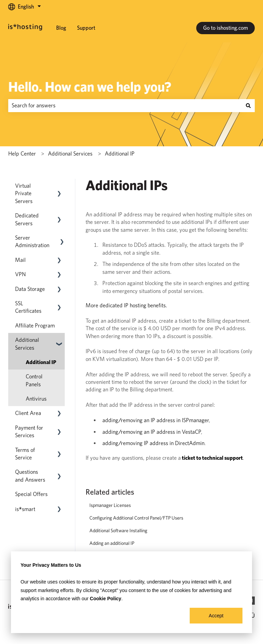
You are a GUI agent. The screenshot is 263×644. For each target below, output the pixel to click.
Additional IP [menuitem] (41, 362)
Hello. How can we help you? (90, 87)
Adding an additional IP (112, 543)
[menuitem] (25, 509)
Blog (61, 28)
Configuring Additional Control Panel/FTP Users (136, 518)
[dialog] (131, 592)
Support (86, 28)
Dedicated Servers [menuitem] (27, 219)
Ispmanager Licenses (110, 505)
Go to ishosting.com (226, 28)
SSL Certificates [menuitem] (28, 307)
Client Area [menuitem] (28, 413)
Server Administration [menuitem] (32, 241)
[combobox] (125, 106)
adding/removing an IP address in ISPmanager (156, 420)
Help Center (22, 154)
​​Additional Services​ (70, 154)
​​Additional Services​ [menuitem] (27, 344)
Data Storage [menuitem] (30, 289)
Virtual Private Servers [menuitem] (24, 193)
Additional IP (120, 154)
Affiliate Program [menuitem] (35, 326)
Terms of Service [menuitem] (25, 454)
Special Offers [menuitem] (31, 494)
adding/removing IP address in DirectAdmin (153, 443)
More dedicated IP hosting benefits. (126, 305)
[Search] (248, 106)
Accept (216, 616)
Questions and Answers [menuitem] (30, 476)
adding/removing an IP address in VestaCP (152, 432)
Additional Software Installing (118, 531)
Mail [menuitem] (20, 260)
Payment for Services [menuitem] (29, 432)
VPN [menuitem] (20, 274)
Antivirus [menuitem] (36, 399)
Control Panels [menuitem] (34, 380)
